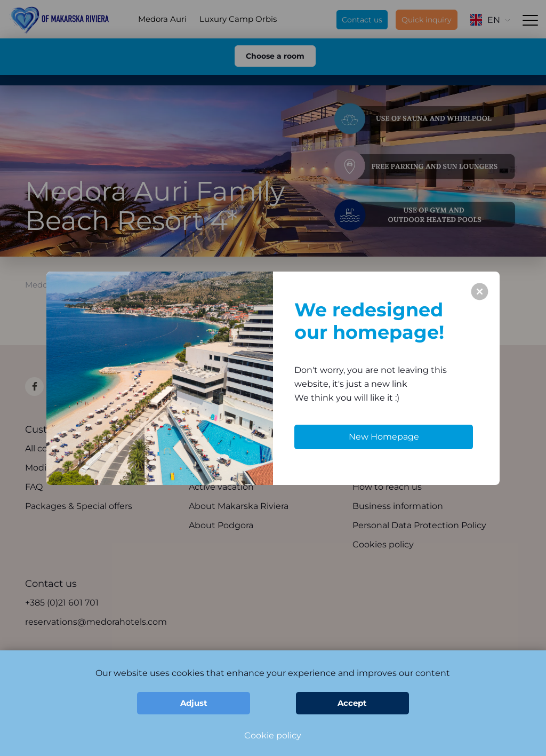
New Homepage (384, 437)
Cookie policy (273, 735)
